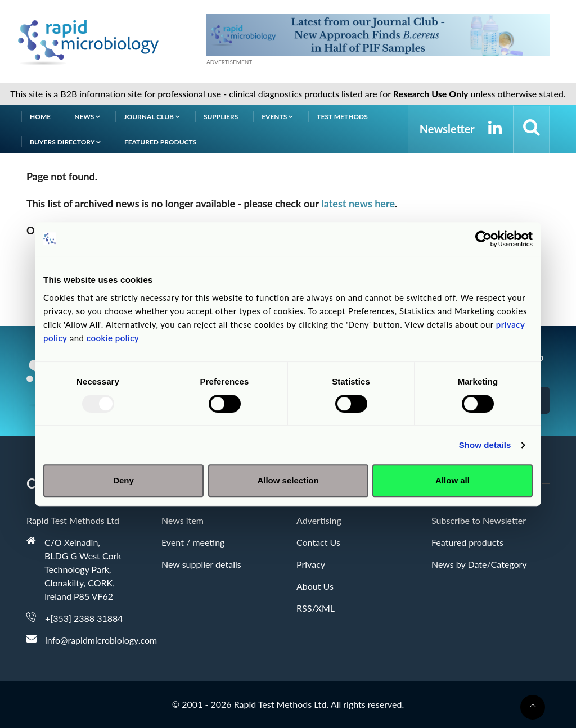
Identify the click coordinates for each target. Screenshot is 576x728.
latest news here (358, 204)
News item (183, 520)
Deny (123, 480)
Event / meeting (193, 542)
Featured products (160, 142)
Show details (485, 445)
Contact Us (318, 542)
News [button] (87, 117)
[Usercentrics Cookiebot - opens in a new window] (483, 239)
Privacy (311, 564)
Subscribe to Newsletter (479, 520)
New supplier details (201, 564)
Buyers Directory (65, 142)
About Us (315, 586)
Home (40, 117)
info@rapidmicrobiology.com (101, 640)
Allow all (453, 480)
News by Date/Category (479, 564)
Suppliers (221, 117)
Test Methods (342, 117)
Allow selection (288, 480)
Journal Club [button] (152, 117)
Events (277, 117)
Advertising (319, 520)
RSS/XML (316, 608)
